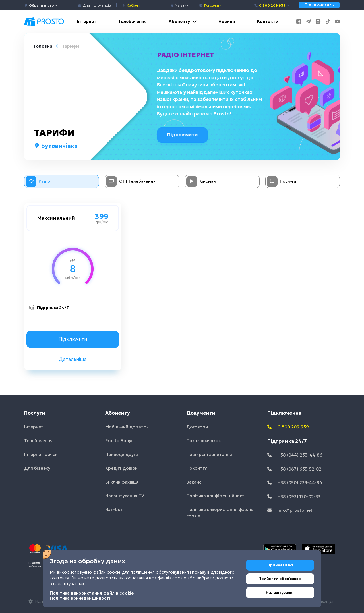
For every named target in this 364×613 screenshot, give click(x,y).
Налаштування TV (125, 496)
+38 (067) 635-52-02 (294, 469)
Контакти (268, 21)
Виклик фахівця (122, 482)
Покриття (197, 468)
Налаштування (280, 592)
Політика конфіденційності (216, 496)
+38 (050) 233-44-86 (295, 483)
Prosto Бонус (119, 441)
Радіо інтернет (186, 55)
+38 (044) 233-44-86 (295, 455)
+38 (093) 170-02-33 (294, 497)
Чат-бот (114, 509)
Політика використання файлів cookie (220, 513)
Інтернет (87, 21)
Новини (227, 21)
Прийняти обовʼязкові (280, 579)
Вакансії (195, 482)
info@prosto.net (290, 510)
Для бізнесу (37, 468)
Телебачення (133, 21)
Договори (197, 427)
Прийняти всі (280, 565)
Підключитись (319, 5)
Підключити (184, 135)
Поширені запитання (209, 454)
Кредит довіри (121, 468)
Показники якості (205, 441)
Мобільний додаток (127, 427)
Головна (43, 46)
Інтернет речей (41, 454)
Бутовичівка (56, 146)
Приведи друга (122, 454)
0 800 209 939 (272, 5)
